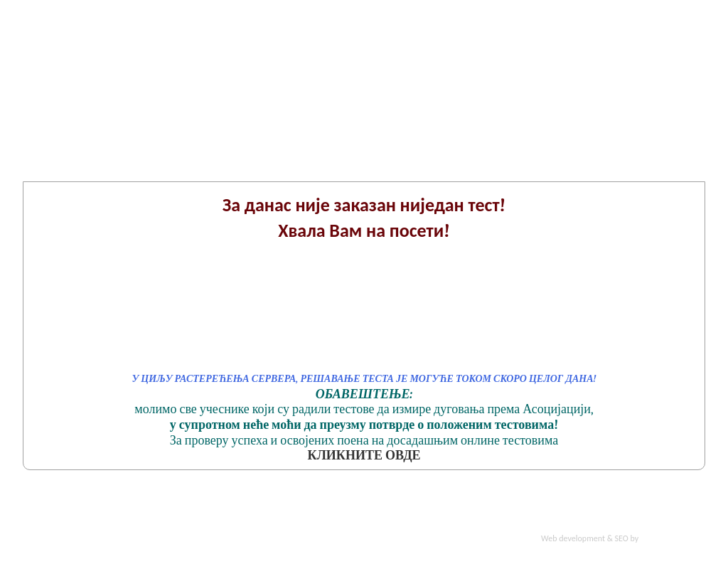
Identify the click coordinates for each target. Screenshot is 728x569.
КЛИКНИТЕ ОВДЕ (364, 456)
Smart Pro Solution (673, 538)
